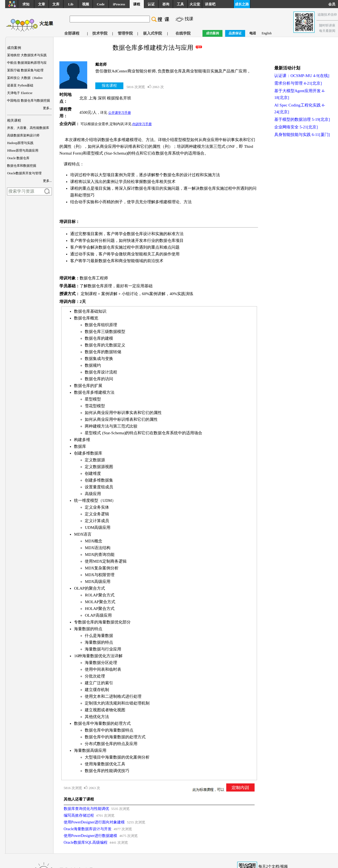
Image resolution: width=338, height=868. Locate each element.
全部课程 (72, 33)
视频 (86, 4)
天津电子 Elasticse (20, 93)
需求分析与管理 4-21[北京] (298, 83)
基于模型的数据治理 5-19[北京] (302, 119)
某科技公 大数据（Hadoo (25, 78)
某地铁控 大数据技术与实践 (27, 55)
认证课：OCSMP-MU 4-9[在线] (302, 76)
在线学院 (183, 33)
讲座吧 (210, 4)
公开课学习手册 (120, 113)
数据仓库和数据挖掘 (22, 166)
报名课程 (109, 86)
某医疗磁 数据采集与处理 (25, 70)
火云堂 (195, 4)
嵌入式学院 (153, 33)
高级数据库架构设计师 (23, 135)
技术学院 (100, 33)
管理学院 (125, 33)
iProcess (119, 4)
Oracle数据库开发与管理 (24, 173)
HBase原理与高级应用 (23, 151)
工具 (180, 4)
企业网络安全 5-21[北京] (296, 127)
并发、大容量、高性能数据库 (28, 128)
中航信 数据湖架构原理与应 (27, 63)
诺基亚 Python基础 (20, 85)
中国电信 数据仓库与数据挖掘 (28, 101)
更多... (47, 108)
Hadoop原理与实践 (20, 143)
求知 (26, 4)
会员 (333, 4)
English (267, 33)
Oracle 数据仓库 (18, 158)
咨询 (166, 4)
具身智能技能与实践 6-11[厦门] (302, 135)
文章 (42, 4)
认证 (151, 4)
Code (101, 4)
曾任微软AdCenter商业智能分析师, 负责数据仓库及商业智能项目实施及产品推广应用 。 (174, 71)
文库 (56, 4)
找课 (189, 19)
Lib (71, 4)
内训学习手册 (142, 124)
